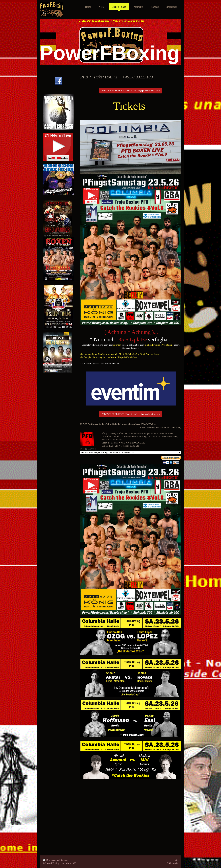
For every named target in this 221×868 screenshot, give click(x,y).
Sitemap (64, 860)
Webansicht (173, 863)
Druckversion (51, 860)
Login (175, 860)
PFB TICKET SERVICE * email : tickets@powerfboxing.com (131, 91)
